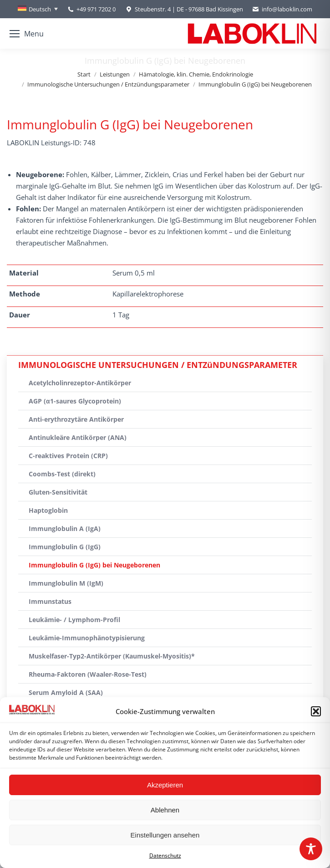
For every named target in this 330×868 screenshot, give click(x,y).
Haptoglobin (48, 510)
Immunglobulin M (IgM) (66, 583)
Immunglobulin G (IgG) (65, 547)
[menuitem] (38, 9)
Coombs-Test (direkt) (62, 474)
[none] (38, 9)
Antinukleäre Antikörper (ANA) (78, 437)
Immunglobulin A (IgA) (65, 528)
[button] (316, 711)
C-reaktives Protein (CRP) (68, 456)
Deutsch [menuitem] (40, 9)
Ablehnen (165, 810)
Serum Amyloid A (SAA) (66, 692)
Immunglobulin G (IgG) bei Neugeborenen (94, 565)
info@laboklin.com (282, 9)
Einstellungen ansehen (165, 835)
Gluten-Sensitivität (58, 492)
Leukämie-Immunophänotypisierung (87, 638)
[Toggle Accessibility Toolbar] (311, 849)
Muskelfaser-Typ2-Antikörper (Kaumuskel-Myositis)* (112, 656)
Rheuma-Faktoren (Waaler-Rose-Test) (88, 674)
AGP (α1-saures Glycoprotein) (75, 401)
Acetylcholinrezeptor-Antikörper (80, 383)
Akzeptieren (165, 785)
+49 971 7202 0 (96, 9)
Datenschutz (165, 855)
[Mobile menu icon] (27, 34)
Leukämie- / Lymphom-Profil (74, 620)
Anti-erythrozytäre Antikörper (76, 419)
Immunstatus (50, 601)
